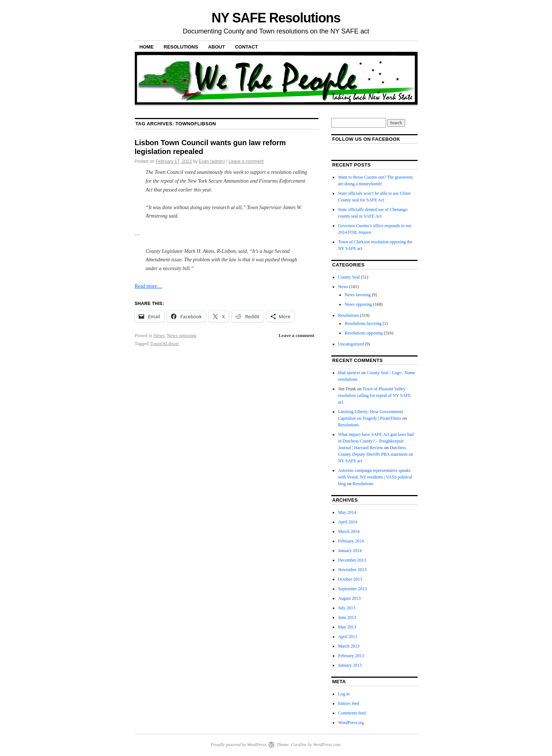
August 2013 (349, 598)
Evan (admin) (212, 161)
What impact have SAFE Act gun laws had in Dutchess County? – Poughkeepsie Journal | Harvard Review (376, 441)
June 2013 (347, 617)
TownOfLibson (164, 343)
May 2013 (347, 627)
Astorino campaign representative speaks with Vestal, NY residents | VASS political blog (375, 477)
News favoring (358, 295)
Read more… (149, 286)
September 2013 (352, 589)
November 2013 (352, 570)
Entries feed (349, 703)
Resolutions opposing (364, 333)
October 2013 (350, 579)
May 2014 (347, 512)
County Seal (349, 277)
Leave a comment (246, 161)
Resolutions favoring (363, 323)
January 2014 (350, 551)
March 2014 (349, 531)
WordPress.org (351, 723)
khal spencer (349, 373)
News (159, 335)
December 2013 (352, 560)
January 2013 (350, 665)
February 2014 (351, 541)
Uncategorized (351, 344)
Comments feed (352, 713)
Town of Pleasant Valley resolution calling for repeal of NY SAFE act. (374, 395)
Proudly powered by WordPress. (239, 745)
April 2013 (347, 637)
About (216, 47)
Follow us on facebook (366, 139)
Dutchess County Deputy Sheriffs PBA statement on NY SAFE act (375, 454)
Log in (344, 694)
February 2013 (351, 656)
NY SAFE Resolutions (276, 18)
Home (147, 47)
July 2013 (347, 608)
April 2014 (347, 522)
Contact (247, 47)
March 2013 (349, 646)
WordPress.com (326, 745)
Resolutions (181, 47)
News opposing (182, 335)
